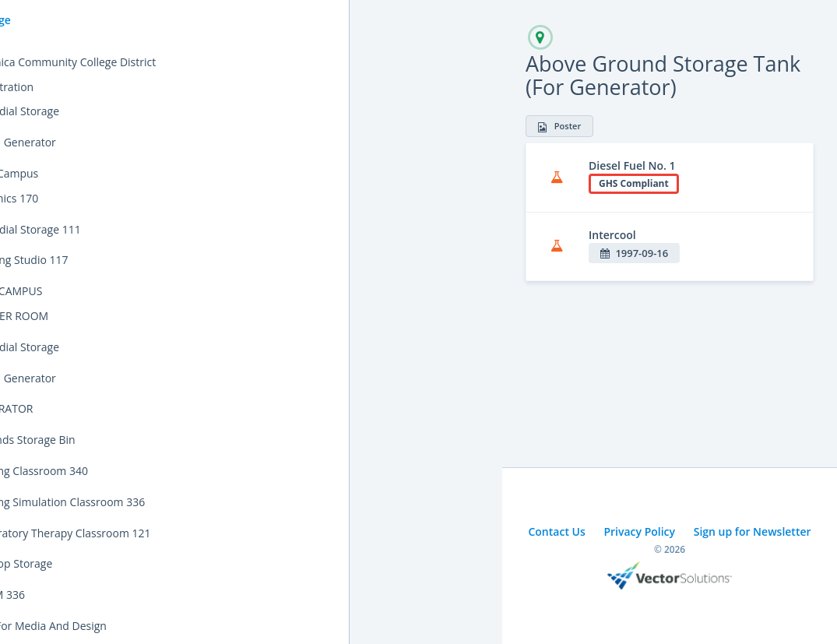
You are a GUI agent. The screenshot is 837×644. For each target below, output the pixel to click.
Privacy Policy (639, 531)
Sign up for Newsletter (753, 531)
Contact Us (556, 531)
